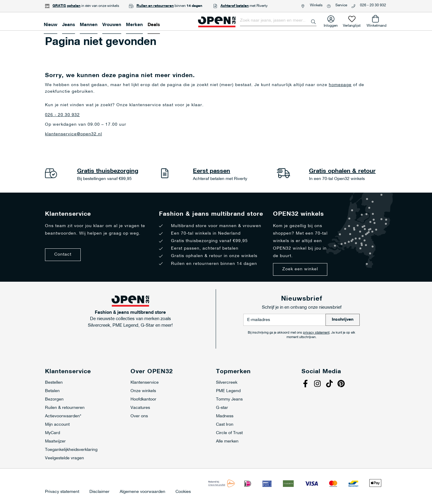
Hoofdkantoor (143, 399)
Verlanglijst (352, 24)
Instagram (318, 384)
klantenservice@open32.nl (73, 134)
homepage (340, 85)
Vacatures (140, 408)
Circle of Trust (229, 433)
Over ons (139, 416)
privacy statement (316, 333)
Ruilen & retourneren (65, 408)
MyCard (52, 433)
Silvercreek (227, 383)
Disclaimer (99, 492)
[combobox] (278, 21)
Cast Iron (225, 425)
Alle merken (227, 441)
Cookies (183, 492)
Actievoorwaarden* (63, 416)
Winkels (316, 5)
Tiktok (330, 384)
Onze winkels (143, 391)
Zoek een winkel (300, 269)
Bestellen (54, 383)
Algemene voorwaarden (142, 492)
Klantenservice (145, 383)
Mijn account (57, 425)
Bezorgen (54, 399)
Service (341, 5)
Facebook (306, 384)
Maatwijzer (55, 441)
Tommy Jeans (229, 399)
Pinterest (342, 384)
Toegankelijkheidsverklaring (71, 450)
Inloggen (331, 24)
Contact (63, 255)
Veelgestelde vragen (64, 458)
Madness (225, 416)
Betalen (52, 391)
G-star (222, 408)
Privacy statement (62, 492)
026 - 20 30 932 (373, 5)
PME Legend (228, 391)
